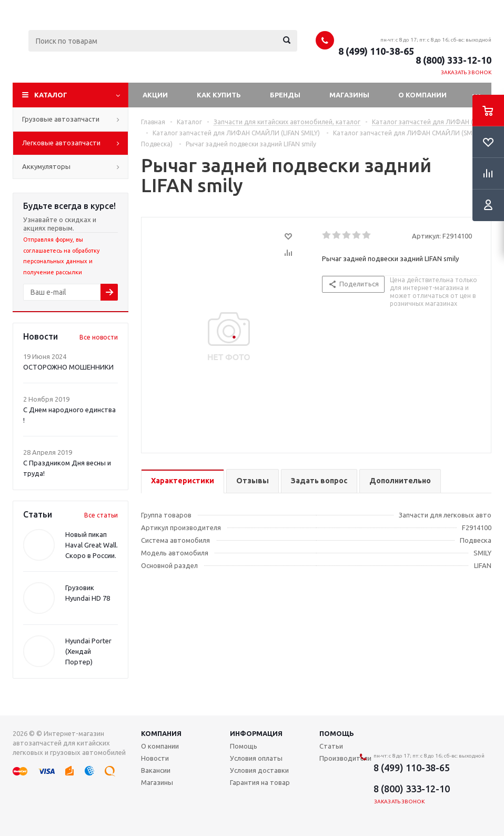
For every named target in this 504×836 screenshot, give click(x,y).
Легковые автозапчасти (61, 143)
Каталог (51, 95)
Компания (161, 733)
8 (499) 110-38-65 (376, 51)
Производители (345, 758)
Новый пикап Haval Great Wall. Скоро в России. (92, 545)
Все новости (99, 337)
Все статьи (101, 515)
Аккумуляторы (46, 166)
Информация (256, 733)
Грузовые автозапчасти (61, 119)
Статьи (331, 746)
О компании (422, 95)
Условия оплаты (256, 758)
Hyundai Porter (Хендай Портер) (88, 651)
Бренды (285, 95)
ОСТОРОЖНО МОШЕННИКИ (68, 367)
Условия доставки (259, 770)
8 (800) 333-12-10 (453, 60)
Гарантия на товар (260, 782)
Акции (155, 95)
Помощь (337, 733)
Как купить (219, 95)
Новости (155, 758)
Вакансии (156, 770)
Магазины (349, 95)
